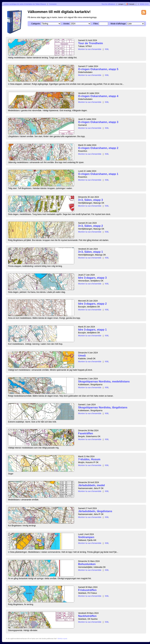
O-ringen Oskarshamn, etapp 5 (98, 69)
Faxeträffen (86, 433)
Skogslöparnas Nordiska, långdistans (103, 407)
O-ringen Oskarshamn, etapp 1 (98, 174)
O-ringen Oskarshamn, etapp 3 (98, 122)
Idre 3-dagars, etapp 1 (92, 330)
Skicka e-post (62, 638)
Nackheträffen (87, 616)
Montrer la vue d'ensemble (90, 49)
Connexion (53, 4)
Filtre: (96, 24)
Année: (66, 24)
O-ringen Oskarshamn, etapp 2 (98, 148)
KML (107, 49)
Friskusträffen (87, 590)
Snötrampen (86, 537)
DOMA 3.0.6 (144, 4)
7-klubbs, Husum (89, 459)
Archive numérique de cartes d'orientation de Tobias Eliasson (25, 4)
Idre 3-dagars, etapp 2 (92, 304)
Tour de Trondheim (91, 43)
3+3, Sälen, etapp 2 (91, 226)
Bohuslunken (87, 564)
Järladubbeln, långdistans (95, 511)
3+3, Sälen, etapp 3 (91, 200)
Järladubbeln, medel (91, 485)
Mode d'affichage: (118, 24)
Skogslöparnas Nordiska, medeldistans (104, 382)
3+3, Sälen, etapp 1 (91, 252)
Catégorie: (36, 24)
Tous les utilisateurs (108, 4)
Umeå (82, 356)
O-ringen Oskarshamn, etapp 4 (98, 96)
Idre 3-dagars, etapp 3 (92, 278)
